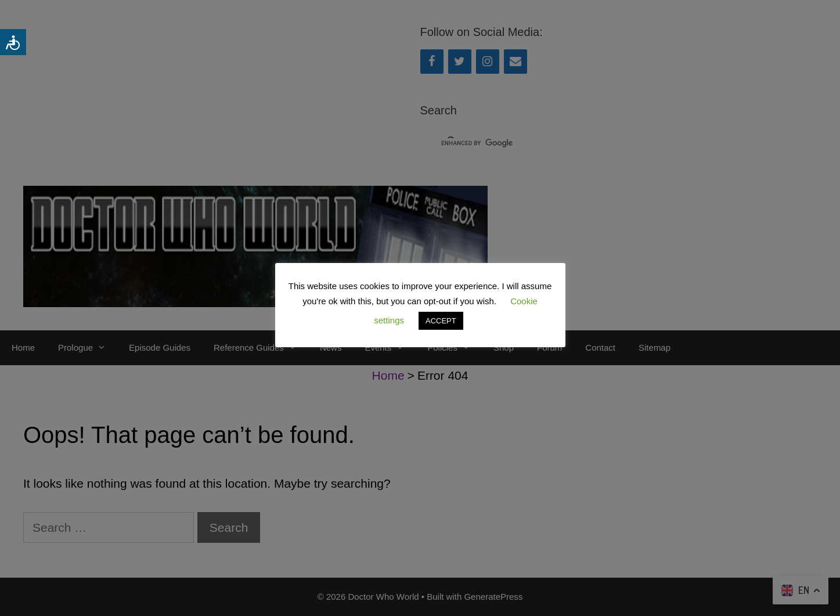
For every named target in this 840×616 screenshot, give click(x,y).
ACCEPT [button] (441, 321)
